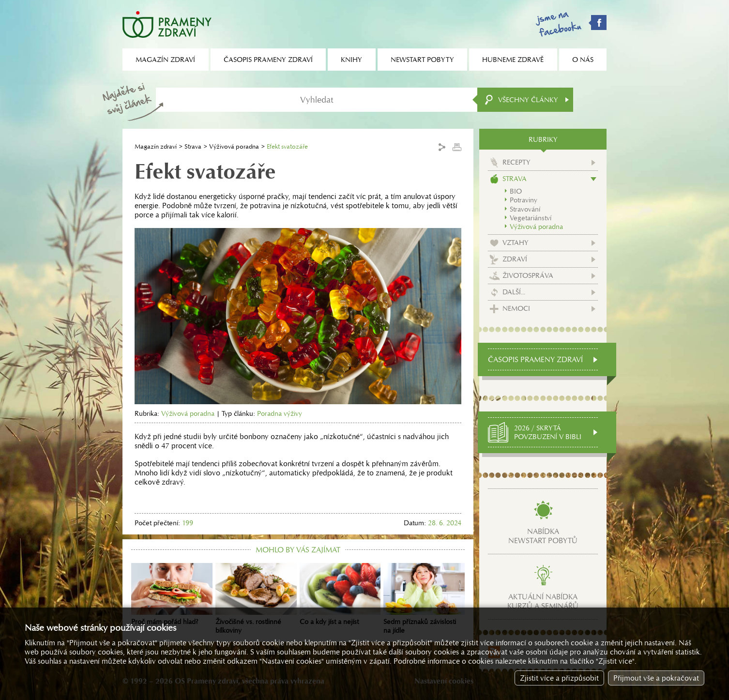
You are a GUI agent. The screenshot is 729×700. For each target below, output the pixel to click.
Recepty (516, 162)
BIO (516, 191)
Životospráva (528, 275)
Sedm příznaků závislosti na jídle (424, 599)
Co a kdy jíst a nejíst (340, 594)
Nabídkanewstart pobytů (543, 536)
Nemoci (516, 308)
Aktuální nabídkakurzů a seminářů (543, 601)
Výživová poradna (234, 146)
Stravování (525, 209)
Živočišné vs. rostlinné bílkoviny (256, 599)
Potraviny (524, 200)
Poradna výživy (280, 413)
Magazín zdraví (156, 146)
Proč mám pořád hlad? (172, 594)
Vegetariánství (531, 218)
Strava (193, 146)
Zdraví (515, 259)
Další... (514, 292)
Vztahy (516, 243)
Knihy (351, 60)
